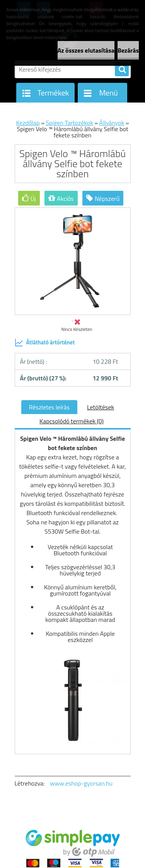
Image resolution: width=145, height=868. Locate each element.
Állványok (112, 123)
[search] (122, 70)
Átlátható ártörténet (45, 342)
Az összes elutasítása (86, 50)
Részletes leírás (49, 407)
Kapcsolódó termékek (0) (72, 421)
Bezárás (128, 50)
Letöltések (101, 407)
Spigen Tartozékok (69, 123)
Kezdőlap (28, 123)
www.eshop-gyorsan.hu (81, 783)
